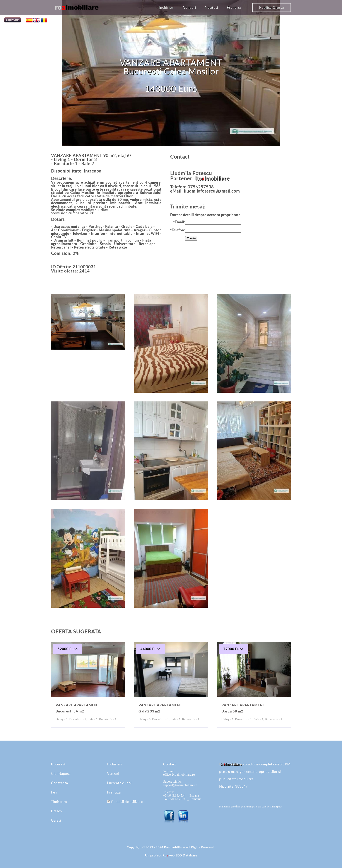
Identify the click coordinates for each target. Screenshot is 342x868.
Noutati (211, 7)
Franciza (234, 7)
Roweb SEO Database (180, 855)
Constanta (60, 783)
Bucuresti (59, 764)
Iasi (54, 792)
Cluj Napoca (61, 773)
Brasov (57, 811)
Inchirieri (167, 7)
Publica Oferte (272, 7)
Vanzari (190, 7)
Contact (170, 764)
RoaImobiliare (174, 847)
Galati (56, 820)
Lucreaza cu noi (119, 783)
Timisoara (59, 802)
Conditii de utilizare (125, 802)
